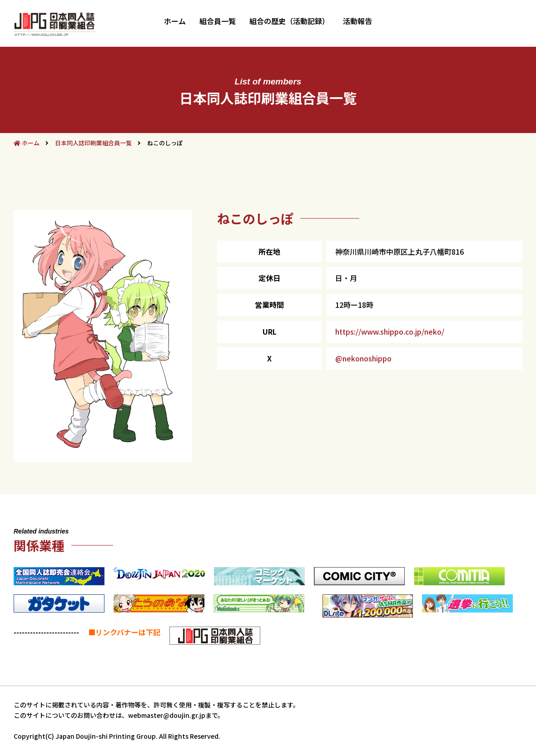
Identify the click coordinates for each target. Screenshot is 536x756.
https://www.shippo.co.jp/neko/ (390, 331)
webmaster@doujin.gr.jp (167, 715)
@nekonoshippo (363, 358)
